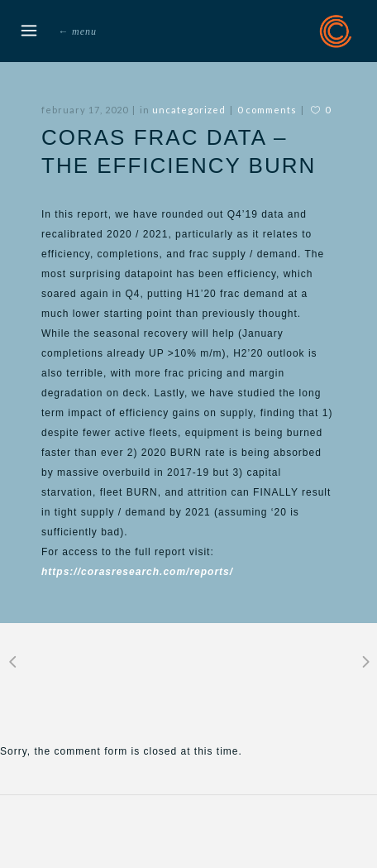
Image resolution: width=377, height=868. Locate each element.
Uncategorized (189, 110)
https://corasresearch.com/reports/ (137, 572)
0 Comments (267, 110)
